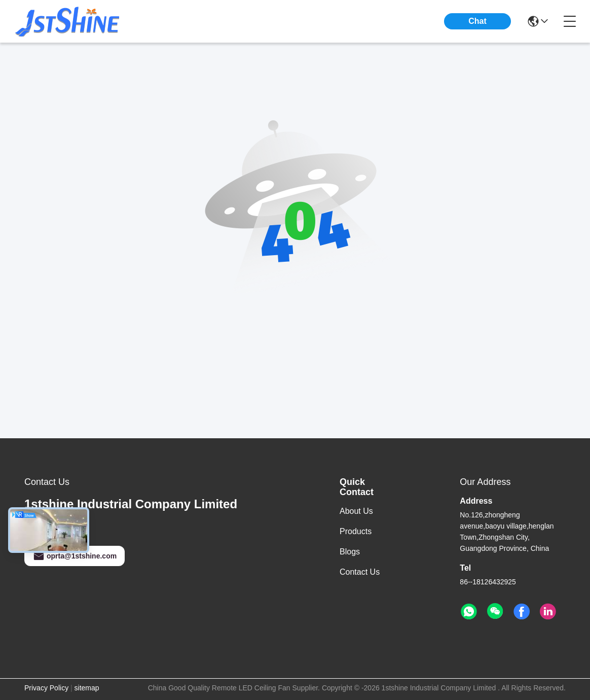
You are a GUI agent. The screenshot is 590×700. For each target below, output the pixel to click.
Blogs (350, 552)
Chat (477, 21)
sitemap (87, 688)
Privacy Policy (46, 688)
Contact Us (360, 572)
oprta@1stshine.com (75, 556)
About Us (356, 511)
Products (356, 531)
